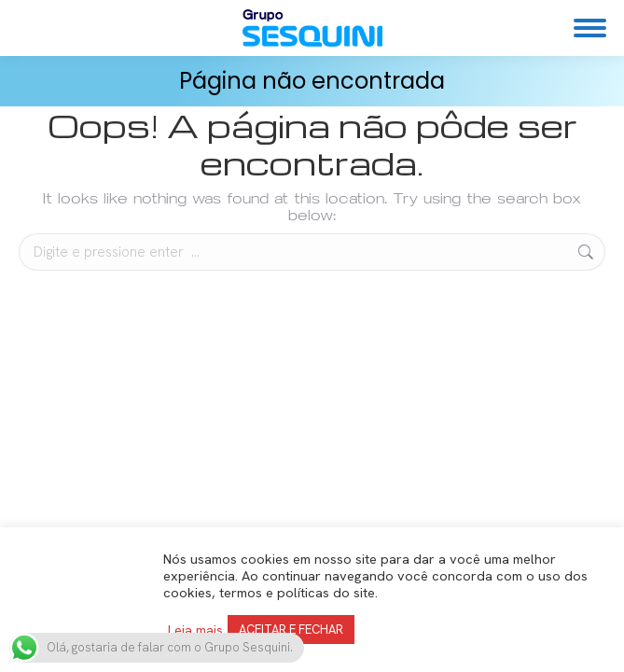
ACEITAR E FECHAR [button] (291, 630)
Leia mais (195, 630)
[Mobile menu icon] (590, 28)
